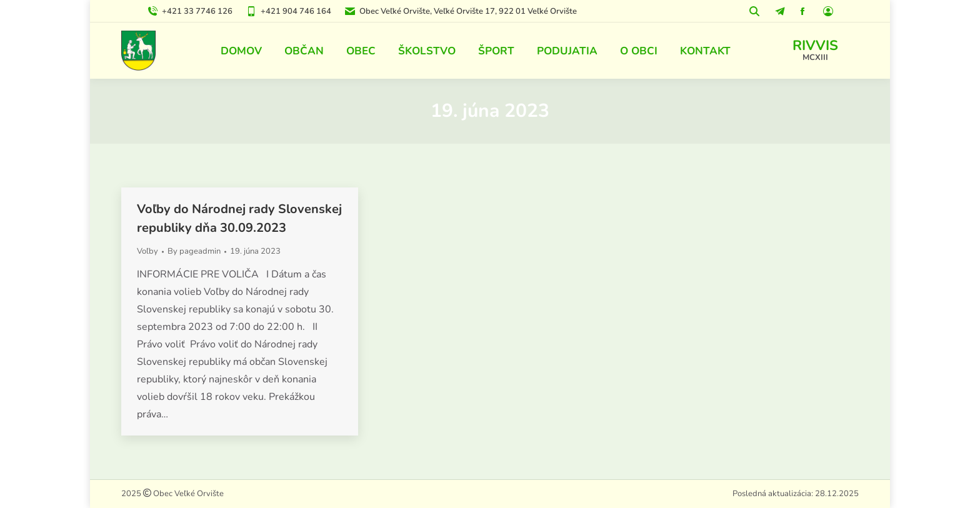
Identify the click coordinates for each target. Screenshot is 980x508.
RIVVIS (815, 46)
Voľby (147, 251)
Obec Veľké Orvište (187, 494)
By (194, 251)
